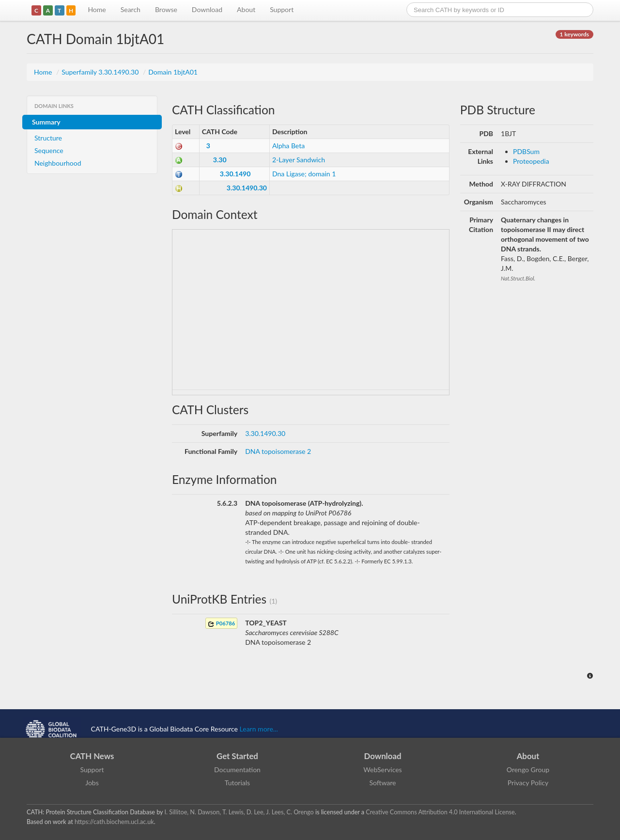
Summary (46, 122)
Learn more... (259, 729)
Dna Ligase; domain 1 (304, 174)
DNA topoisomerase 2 (278, 451)
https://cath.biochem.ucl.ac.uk (114, 822)
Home (97, 9)
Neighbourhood (58, 163)
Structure (48, 138)
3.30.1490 (235, 174)
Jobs (92, 783)
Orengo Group (528, 770)
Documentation (237, 770)
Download (207, 9)
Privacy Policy (528, 783)
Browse (166, 9)
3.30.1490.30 (247, 188)
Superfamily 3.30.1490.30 (101, 72)
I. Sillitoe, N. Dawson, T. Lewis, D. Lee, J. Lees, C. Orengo (239, 812)
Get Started (237, 756)
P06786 (221, 624)
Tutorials (237, 783)
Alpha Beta (288, 146)
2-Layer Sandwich (299, 160)
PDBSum (526, 151)
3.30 (220, 160)
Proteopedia (531, 161)
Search (131, 9)
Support (282, 9)
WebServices (382, 770)
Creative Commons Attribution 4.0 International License (440, 812)
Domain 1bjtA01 (173, 72)
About (246, 9)
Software (383, 783)
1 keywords (574, 34)
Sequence (49, 150)
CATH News (92, 756)
